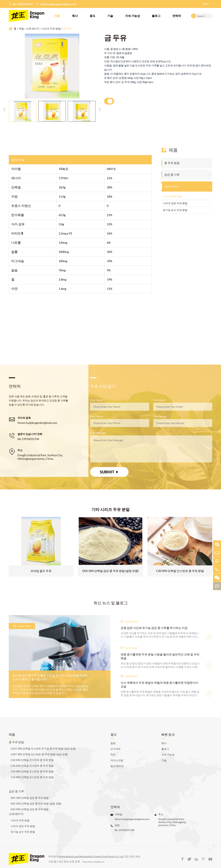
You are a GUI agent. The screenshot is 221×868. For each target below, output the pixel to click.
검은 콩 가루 (172, 175)
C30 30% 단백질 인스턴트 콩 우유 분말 (32, 763)
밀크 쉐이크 (117, 763)
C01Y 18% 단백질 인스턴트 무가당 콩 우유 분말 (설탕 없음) (43, 745)
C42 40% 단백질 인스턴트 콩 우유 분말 (32, 774)
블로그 (156, 16)
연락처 (177, 16)
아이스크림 (117, 757)
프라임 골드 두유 (41, 571)
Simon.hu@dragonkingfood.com (58, 4)
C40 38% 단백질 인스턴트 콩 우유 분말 (32, 768)
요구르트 (116, 746)
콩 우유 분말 (172, 163)
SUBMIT (109, 472)
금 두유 (67, 29)
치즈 (113, 751)
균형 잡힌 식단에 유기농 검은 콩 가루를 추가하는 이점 (155, 629)
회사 (75, 16)
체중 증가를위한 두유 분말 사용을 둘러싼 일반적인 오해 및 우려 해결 (158, 657)
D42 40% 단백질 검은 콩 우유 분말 (30, 806)
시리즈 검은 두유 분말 (175, 203)
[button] (4, 110)
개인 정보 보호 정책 (69, 858)
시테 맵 (52, 858)
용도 (93, 16)
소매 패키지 (33, 29)
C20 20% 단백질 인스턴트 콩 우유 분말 (180, 571)
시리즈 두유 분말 (51, 29)
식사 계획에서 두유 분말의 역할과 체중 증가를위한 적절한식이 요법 (159, 684)
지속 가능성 (133, 16)
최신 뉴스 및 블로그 (111, 604)
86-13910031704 (23, 4)
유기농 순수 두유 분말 (175, 210)
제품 (57, 16)
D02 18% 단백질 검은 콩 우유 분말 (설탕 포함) (110, 571)
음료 (113, 740)
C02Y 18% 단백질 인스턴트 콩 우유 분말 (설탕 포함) (39, 751)
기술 (110, 16)
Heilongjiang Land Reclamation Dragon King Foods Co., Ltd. (91, 853)
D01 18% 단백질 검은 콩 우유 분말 (30, 795)
